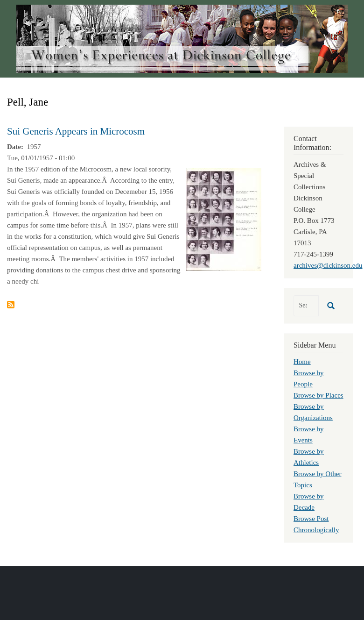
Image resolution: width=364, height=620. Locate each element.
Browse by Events (309, 435)
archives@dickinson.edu (328, 265)
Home (302, 362)
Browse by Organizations (313, 412)
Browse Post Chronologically (316, 524)
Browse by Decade (309, 502)
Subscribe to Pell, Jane (11, 305)
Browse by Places (318, 395)
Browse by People (309, 378)
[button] (224, 219)
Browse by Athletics (309, 457)
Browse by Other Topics (317, 479)
